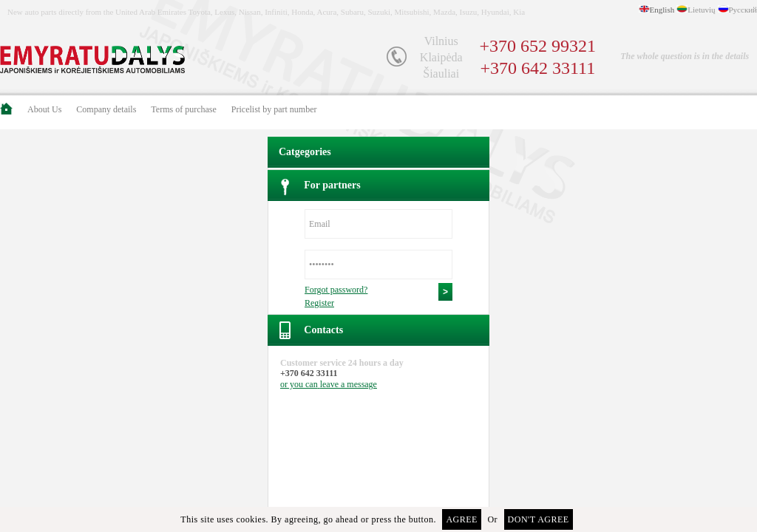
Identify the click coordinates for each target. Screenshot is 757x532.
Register (319, 303)
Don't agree (539, 519)
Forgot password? (336, 290)
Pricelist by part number (274, 109)
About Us (44, 109)
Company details (106, 109)
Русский (743, 10)
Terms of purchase (183, 109)
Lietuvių (701, 10)
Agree (462, 519)
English (662, 10)
